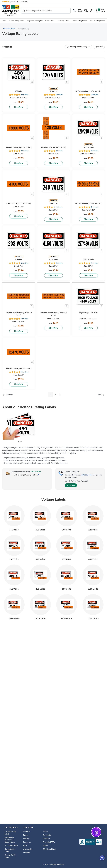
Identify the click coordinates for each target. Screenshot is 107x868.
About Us (27, 832)
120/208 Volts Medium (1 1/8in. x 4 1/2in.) (53, 314)
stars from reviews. (18, 2)
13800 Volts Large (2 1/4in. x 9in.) (19, 147)
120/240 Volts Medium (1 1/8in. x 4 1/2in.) (19, 314)
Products (46, 839)
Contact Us (47, 835)
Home (4, 21)
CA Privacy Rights (50, 849)
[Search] (46, 11)
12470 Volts (40, 619)
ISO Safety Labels (63, 21)
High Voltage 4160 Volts (88, 313)
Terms (45, 832)
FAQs (25, 846)
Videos (46, 846)
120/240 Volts (88, 147)
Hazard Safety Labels (80, 21)
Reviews (26, 839)
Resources (27, 842)
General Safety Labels (97, 21)
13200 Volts (67, 619)
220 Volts (93, 530)
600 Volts (67, 589)
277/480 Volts (88, 260)
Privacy (26, 835)
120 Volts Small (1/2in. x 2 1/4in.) (53, 147)
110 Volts (14, 530)
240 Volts (53, 203)
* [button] (38, 475)
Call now (71, 485)
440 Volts (93, 559)
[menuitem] (4, 21)
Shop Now (19, 107)
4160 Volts (14, 619)
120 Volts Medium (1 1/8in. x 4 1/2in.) (88, 91)
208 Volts (19, 260)
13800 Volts (93, 619)
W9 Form (27, 853)
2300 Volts (93, 589)
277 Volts (67, 559)
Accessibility (28, 849)
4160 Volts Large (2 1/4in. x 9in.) (19, 203)
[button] (86, 11)
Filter (99, 47)
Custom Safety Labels (17, 21)
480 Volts (19, 91)
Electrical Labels (9, 29)
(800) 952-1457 (87, 475)
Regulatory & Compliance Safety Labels (41, 21)
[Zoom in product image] (32, 82)
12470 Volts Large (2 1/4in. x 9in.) (19, 369)
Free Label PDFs (49, 842)
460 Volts (14, 589)
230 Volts (14, 559)
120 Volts (53, 91)
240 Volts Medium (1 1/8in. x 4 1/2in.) (88, 203)
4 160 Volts (53, 260)
